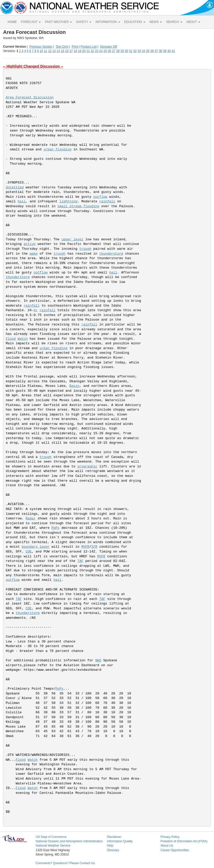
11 (46, 51)
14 (58, 51)
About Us (167, 846)
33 (139, 51)
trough (85, 249)
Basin (74, 386)
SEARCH (174, 22)
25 (105, 51)
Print (75, 47)
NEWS (156, 22)
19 (79, 51)
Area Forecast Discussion (30, 97)
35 (148, 51)
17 (71, 51)
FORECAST (31, 22)
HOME (12, 22)
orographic (87, 466)
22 (92, 51)
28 (118, 51)
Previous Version (41, 47)
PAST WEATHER (58, 22)
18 (75, 51)
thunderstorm (111, 254)
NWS (98, 660)
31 (131, 51)
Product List (89, 47)
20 (84, 51)
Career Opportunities (175, 850)
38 (161, 51)
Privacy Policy (170, 837)
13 (54, 51)
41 (173, 51)
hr (36, 310)
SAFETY (84, 22)
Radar (31, 518)
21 (88, 51)
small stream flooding (78, 206)
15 (63, 51)
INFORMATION (108, 22)
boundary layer (36, 547)
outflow (100, 197)
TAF (80, 561)
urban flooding (58, 149)
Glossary (113, 850)
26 (109, 51)
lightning (68, 201)
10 (41, 51)
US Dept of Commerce (51, 837)
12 (50, 51)
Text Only (62, 47)
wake (34, 254)
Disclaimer (114, 837)
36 (152, 51)
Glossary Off (108, 47)
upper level (72, 239)
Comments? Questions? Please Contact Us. (66, 863)
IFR (94, 547)
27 (114, 51)
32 (135, 51)
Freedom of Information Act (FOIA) (184, 841)
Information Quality (120, 841)
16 (67, 51)
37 (156, 51)
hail (22, 201)
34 (143, 51)
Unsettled (15, 187)
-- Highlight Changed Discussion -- (33, 66)
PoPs (55, 528)
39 (165, 51)
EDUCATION (135, 22)
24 (101, 51)
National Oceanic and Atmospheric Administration (69, 841)
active (30, 244)
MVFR (85, 547)
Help (110, 846)
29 (122, 51)
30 (126, 51)
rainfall (107, 201)
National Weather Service (53, 846)
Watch (23, 339)
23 (97, 51)
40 (169, 51)
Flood (11, 339)
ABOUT (193, 22)
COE (29, 552)
